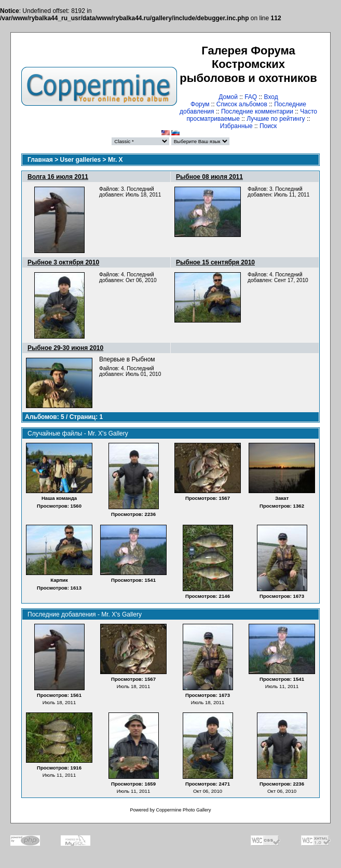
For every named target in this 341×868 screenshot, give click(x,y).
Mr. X (115, 160)
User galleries (81, 160)
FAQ (251, 97)
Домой (228, 97)
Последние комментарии (257, 111)
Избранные (236, 126)
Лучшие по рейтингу (276, 119)
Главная (40, 160)
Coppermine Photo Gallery (183, 810)
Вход (271, 97)
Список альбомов (242, 104)
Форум (200, 104)
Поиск (268, 126)
